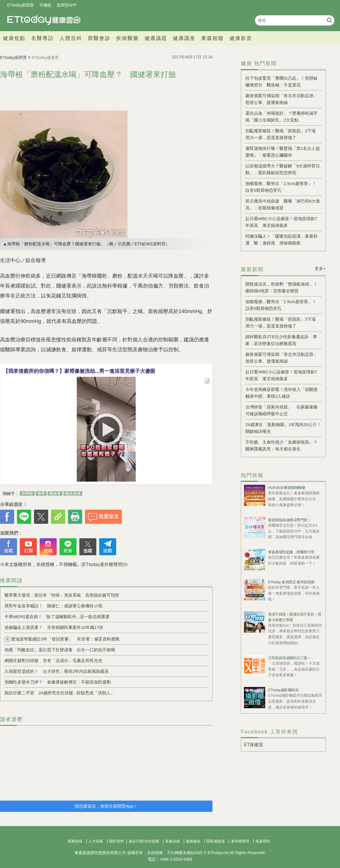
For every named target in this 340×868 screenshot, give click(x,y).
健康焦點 (14, 38)
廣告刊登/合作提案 (144, 841)
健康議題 (156, 38)
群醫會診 (99, 38)
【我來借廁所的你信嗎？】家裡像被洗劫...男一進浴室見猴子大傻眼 (79, 371)
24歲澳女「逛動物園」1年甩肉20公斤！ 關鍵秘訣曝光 (283, 428)
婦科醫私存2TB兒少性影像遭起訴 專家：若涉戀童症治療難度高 (281, 340)
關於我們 (116, 841)
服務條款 (193, 841)
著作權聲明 (240, 841)
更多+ (320, 269)
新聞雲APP (67, 5)
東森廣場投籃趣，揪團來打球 (291, 552)
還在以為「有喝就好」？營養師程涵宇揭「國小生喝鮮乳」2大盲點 (281, 117)
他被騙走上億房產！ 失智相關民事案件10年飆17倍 (54, 627)
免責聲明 (263, 841)
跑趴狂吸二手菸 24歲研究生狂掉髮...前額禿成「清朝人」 (60, 693)
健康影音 (241, 38)
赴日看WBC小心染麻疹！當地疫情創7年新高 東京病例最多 (281, 222)
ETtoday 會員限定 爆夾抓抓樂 (291, 582)
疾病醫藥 (127, 38)
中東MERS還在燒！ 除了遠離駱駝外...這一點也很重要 (57, 617)
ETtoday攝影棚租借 (283, 690)
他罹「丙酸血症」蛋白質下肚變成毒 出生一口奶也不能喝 (60, 650)
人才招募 (96, 841)
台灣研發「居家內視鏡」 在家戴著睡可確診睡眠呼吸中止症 (281, 410)
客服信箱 (173, 841)
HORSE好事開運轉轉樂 (287, 488)
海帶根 (27, 493)
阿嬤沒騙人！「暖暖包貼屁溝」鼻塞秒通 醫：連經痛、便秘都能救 (281, 240)
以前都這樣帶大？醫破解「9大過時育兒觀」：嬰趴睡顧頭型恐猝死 (283, 169)
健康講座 (184, 38)
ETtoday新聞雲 (20, 5)
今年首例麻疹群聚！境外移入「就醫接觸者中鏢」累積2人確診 (281, 393)
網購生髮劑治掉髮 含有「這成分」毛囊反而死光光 (53, 660)
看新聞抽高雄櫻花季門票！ (289, 520)
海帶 (41, 493)
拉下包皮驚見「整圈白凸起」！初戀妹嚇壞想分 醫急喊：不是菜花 (281, 81)
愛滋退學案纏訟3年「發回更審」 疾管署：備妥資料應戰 (62, 639)
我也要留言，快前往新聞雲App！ (106, 806)
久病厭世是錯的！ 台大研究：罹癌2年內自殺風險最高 (57, 671)
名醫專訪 (42, 38)
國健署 (55, 493)
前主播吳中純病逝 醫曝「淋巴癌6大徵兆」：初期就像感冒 (283, 204)
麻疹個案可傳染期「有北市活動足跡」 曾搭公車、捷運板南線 (283, 99)
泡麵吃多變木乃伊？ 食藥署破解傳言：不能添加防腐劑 (58, 682)
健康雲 (44, 20)
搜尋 (329, 20)
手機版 (45, 5)
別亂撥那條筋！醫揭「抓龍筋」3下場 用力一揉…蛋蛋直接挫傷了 (283, 134)
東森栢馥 (212, 38)
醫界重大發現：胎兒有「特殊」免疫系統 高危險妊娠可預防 (62, 595)
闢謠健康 (73, 493)
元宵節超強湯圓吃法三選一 (289, 658)
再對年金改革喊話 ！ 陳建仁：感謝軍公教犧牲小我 (53, 606)
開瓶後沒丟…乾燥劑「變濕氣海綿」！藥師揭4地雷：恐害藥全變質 (281, 287)
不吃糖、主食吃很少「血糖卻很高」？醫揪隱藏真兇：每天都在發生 (281, 445)
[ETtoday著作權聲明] (103, 564)
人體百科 (71, 38)
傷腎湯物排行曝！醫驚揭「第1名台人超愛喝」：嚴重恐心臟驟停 (283, 152)
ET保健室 (254, 745)
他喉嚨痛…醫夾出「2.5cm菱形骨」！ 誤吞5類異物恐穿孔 (281, 187)
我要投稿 (75, 841)
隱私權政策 (216, 841)
